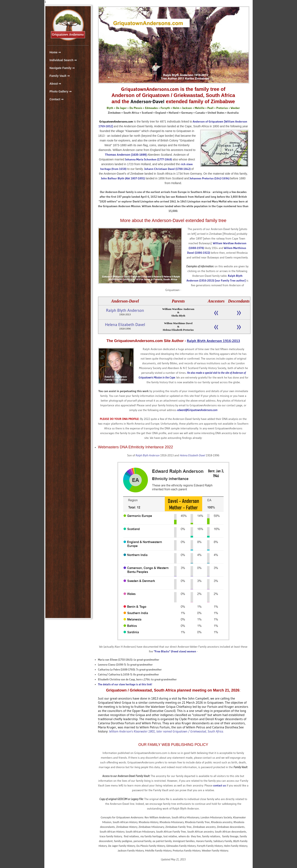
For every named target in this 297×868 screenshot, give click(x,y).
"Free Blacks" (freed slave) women (175, 651)
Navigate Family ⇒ (62, 68)
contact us (219, 785)
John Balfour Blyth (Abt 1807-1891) (123, 178)
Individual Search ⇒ (63, 60)
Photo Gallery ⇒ (61, 91)
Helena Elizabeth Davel (125, 325)
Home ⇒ (55, 52)
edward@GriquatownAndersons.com (197, 410)
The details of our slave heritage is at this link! (125, 684)
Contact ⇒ (57, 99)
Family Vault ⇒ (60, 76)
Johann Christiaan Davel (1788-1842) (167, 169)
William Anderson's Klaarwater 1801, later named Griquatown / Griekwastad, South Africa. (166, 731)
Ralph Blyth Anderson (125, 310)
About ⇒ (55, 84)
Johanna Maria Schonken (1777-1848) (149, 159)
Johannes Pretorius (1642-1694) (209, 178)
